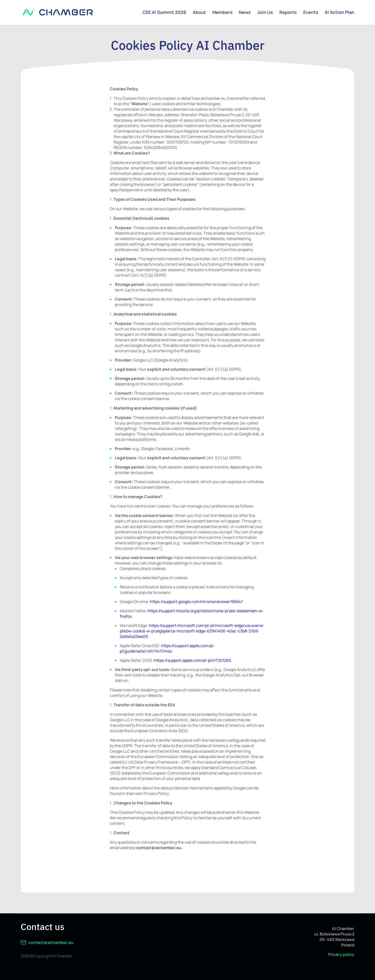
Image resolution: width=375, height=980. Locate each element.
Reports (288, 12)
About (199, 12)
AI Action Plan (340, 12)
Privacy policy (341, 954)
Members (222, 12)
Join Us (265, 12)
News (245, 12)
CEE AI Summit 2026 (164, 12)
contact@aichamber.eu (47, 942)
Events (311, 12)
